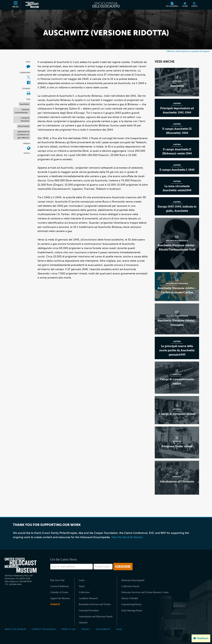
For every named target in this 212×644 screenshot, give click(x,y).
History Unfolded (130, 598)
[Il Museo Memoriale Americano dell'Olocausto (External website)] (32, 5)
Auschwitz (24, 104)
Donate (55, 604)
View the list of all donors (127, 537)
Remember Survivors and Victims (95, 604)
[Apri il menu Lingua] (29, 148)
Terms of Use (68, 629)
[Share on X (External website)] (28, 77)
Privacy (86, 629)
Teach (82, 586)
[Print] (28, 94)
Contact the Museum (43, 629)
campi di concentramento (22, 111)
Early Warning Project (132, 610)
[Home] (185, 5)
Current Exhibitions (60, 586)
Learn (82, 580)
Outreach (83, 623)
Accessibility (103, 629)
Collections (84, 592)
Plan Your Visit (57, 580)
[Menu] (16, 5)
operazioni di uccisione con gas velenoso (23, 135)
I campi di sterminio (25, 119)
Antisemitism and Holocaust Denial (96, 616)
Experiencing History (131, 604)
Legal (119, 629)
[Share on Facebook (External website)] (29, 83)
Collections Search (130, 586)
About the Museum (15, 629)
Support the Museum (60, 598)
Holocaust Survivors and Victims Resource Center (145, 592)
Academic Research (88, 598)
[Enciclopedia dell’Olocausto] (106, 5)
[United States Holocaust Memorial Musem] (21, 565)
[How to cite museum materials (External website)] (28, 67)
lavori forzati (24, 126)
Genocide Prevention (89, 610)
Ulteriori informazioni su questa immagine (188, 51)
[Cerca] (194, 5)
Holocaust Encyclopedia (133, 580)
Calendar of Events (59, 592)
